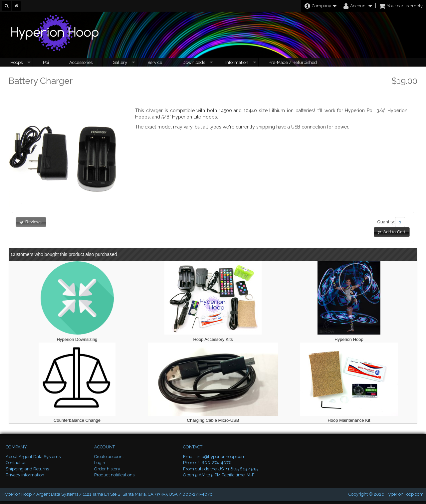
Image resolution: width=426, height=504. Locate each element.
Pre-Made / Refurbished (293, 62)
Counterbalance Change (77, 420)
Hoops (16, 62)
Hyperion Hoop (349, 339)
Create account (109, 457)
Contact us (16, 463)
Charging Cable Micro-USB (213, 420)
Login (100, 463)
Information (237, 62)
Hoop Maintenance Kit (349, 420)
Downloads (194, 62)
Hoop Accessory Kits (213, 339)
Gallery (120, 62)
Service (155, 62)
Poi (46, 62)
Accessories (81, 62)
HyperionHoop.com (405, 494)
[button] (392, 232)
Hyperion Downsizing (77, 339)
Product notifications (114, 475)
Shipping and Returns (27, 469)
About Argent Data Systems (33, 457)
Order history (107, 469)
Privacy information (25, 475)
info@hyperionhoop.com (221, 457)
